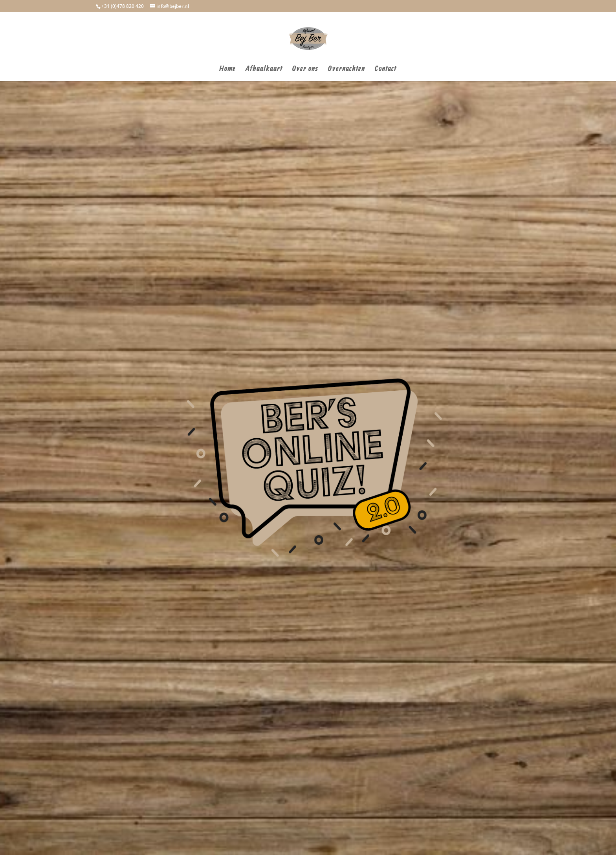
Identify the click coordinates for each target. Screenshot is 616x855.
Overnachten (346, 70)
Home (227, 70)
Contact (386, 70)
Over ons (305, 70)
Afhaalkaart (264, 70)
